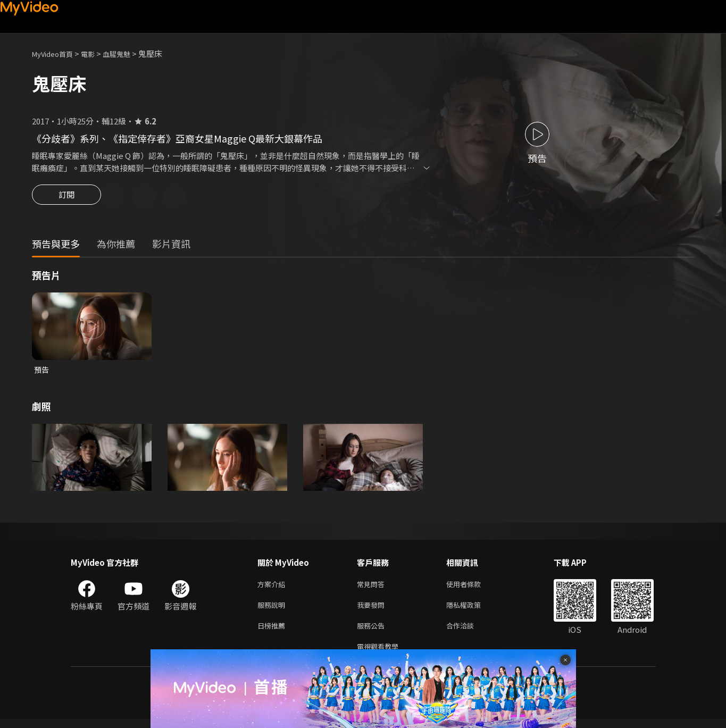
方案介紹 (273, 587)
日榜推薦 (273, 632)
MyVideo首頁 (56, 53)
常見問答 (373, 587)
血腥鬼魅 (128, 53)
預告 (42, 371)
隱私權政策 (473, 610)
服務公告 (373, 632)
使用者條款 (473, 587)
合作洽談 (469, 632)
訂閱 (66, 198)
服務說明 (273, 610)
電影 (96, 53)
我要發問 (373, 610)
